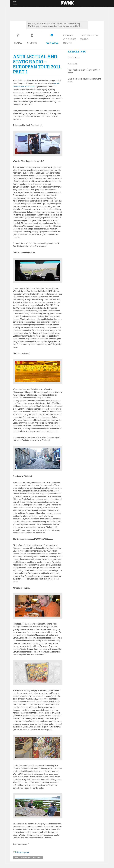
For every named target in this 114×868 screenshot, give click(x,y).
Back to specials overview (28, 858)
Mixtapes (68, 43)
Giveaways (68, 35)
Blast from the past (89, 35)
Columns (84, 39)
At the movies (70, 39)
